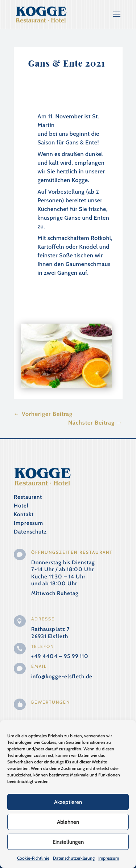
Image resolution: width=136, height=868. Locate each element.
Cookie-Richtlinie (33, 858)
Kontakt (24, 514)
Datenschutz (30, 532)
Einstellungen (68, 842)
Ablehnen (68, 822)
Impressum (109, 858)
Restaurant (28, 497)
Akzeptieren (68, 802)
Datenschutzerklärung (74, 858)
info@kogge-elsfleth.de (62, 677)
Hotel (21, 506)
